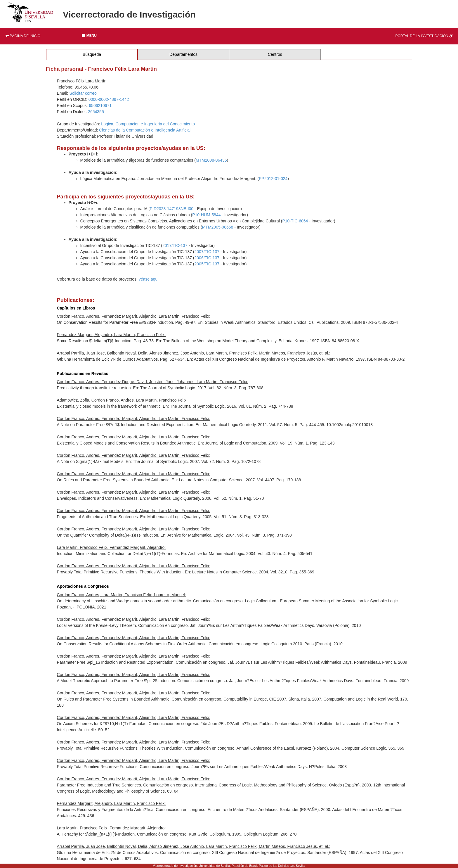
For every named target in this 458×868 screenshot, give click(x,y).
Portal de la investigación (424, 36)
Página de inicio (23, 36)
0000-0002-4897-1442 (109, 99)
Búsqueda (92, 54)
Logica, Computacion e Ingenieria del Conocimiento (148, 124)
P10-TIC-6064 (295, 221)
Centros (275, 54)
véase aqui (149, 279)
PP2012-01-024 (273, 179)
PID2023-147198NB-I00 (172, 209)
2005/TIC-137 (207, 264)
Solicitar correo (83, 93)
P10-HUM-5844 (206, 215)
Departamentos (183, 54)
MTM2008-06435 (211, 160)
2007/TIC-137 (207, 252)
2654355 (96, 112)
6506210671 (100, 106)
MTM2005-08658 (218, 227)
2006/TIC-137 (207, 258)
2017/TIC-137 (175, 245)
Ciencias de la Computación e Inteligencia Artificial (145, 130)
